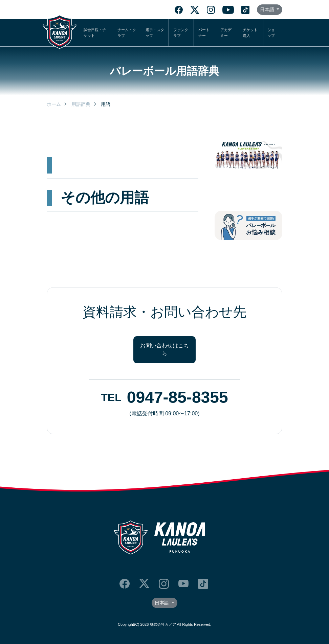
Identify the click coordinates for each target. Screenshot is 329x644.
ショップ (271, 33)
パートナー (204, 33)
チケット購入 (250, 33)
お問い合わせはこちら (164, 350)
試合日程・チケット (95, 33)
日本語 (268, 9)
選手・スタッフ (155, 33)
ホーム (54, 104)
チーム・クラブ (127, 33)
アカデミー (226, 33)
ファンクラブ (181, 33)
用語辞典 (81, 104)
